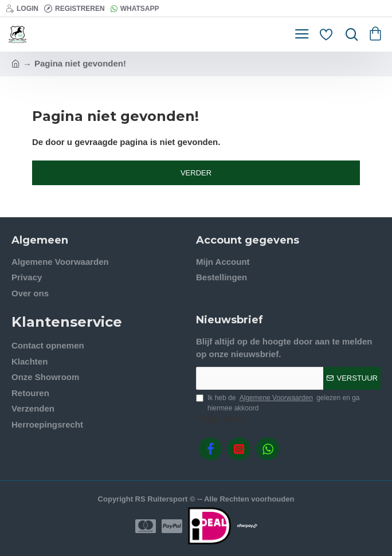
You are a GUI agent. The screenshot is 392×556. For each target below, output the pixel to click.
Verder (196, 173)
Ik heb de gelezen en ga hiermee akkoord (278, 402)
